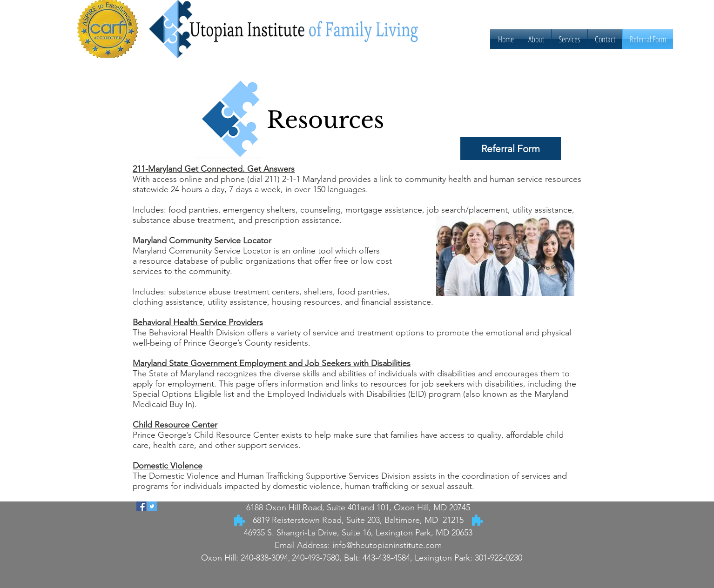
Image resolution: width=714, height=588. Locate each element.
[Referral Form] (511, 149)
